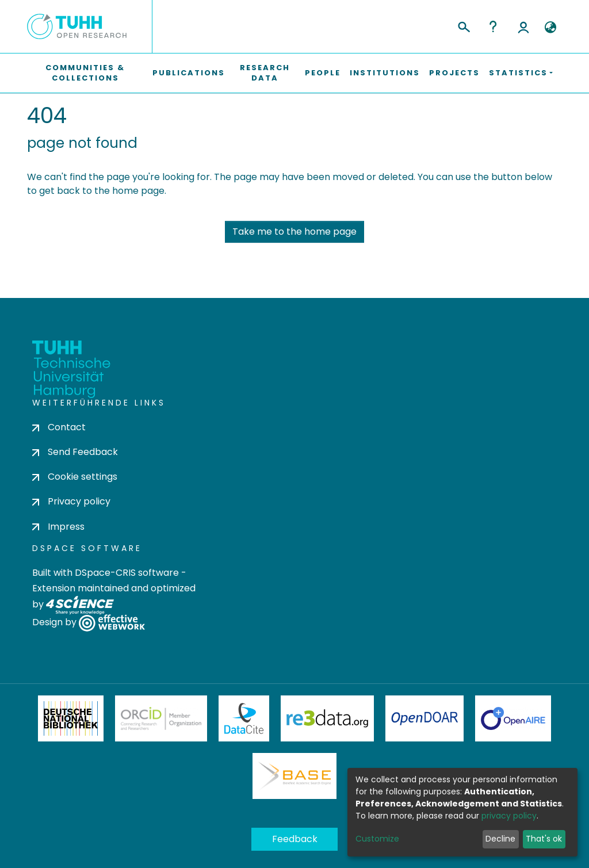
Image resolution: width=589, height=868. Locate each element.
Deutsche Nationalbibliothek (71, 718)
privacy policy (509, 816)
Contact (59, 427)
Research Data (265, 73)
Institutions (385, 73)
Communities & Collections (85, 73)
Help (493, 26)
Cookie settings (75, 477)
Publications (189, 73)
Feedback (295, 839)
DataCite (244, 718)
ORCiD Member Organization (161, 718)
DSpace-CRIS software (127, 573)
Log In (523, 26)
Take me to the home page (294, 232)
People (323, 73)
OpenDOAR (424, 718)
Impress (58, 527)
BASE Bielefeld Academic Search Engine (294, 776)
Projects (454, 73)
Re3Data (327, 718)
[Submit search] (463, 25)
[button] (550, 28)
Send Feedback (75, 452)
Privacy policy (71, 501)
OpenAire (513, 718)
